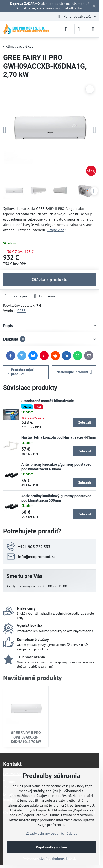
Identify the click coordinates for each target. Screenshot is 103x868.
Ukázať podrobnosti (52, 859)
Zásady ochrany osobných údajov (52, 833)
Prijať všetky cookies (52, 847)
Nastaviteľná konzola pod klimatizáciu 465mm (59, 437)
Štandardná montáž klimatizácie (48, 401)
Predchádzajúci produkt (21, 372)
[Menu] (93, 29)
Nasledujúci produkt (74, 372)
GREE (21, 311)
